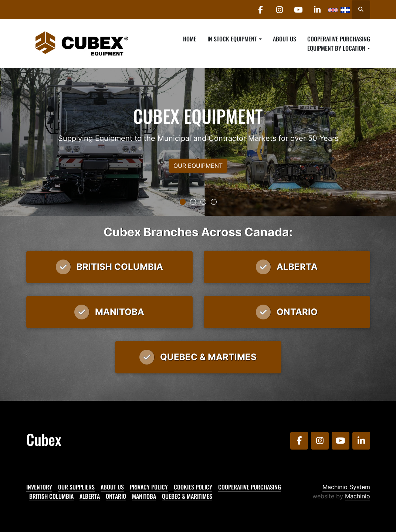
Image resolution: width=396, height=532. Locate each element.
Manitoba (144, 496)
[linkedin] (317, 10)
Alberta (90, 496)
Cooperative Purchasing (339, 39)
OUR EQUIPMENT (198, 166)
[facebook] (261, 10)
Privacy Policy (149, 487)
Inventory (39, 487)
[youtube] (298, 10)
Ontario (116, 496)
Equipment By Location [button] (336, 48)
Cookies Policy (193, 487)
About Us (285, 39)
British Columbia (51, 496)
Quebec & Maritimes (187, 496)
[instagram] (280, 10)
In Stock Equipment (232, 39)
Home (190, 39)
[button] (234, 39)
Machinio (358, 496)
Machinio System (346, 487)
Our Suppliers (76, 487)
